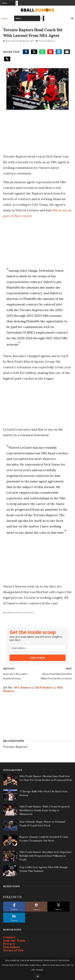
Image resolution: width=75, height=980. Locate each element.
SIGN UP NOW (37, 658)
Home (5, 19)
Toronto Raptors (47, 41)
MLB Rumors (44, 687)
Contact (9, 937)
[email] (37, 648)
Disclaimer (12, 947)
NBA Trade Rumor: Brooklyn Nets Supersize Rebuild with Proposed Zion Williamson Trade (46, 856)
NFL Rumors (22, 687)
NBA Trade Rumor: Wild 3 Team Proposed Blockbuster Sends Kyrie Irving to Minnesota (44, 810)
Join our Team (14, 940)
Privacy (9, 944)
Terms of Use (13, 950)
